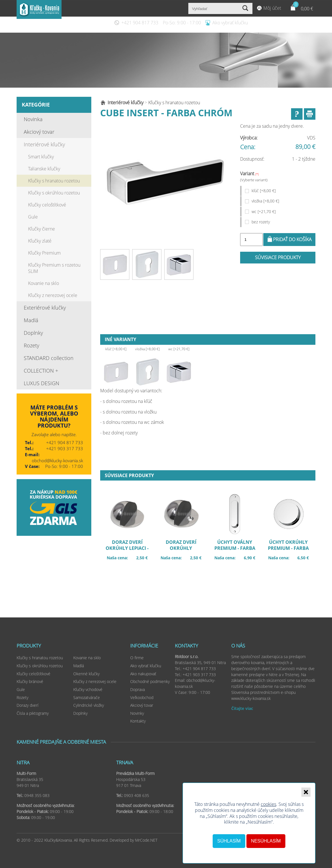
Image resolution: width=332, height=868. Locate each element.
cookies (268, 804)
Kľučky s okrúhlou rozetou (54, 193)
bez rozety (261, 222)
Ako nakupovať (143, 674)
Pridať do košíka (292, 239)
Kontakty (138, 721)
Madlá (31, 320)
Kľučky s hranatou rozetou (54, 181)
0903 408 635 (137, 795)
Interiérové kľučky (44, 144)
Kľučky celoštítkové (47, 205)
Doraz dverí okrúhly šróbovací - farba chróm (184, 549)
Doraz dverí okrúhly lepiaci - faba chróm (130, 549)
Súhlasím (229, 841)
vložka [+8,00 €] (265, 201)
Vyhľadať (246, 8)
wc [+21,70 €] (264, 211)
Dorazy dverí (27, 705)
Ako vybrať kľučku (230, 23)
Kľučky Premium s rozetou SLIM (54, 268)
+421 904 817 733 (140, 23)
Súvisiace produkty (278, 257)
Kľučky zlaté (40, 241)
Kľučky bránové (30, 681)
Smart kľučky (41, 157)
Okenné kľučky (86, 674)
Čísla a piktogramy (33, 713)
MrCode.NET (146, 840)
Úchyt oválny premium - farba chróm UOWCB (238, 549)
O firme (137, 658)
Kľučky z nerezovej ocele (53, 295)
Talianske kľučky (44, 169)
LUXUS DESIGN (41, 383)
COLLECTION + (41, 371)
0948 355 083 (37, 795)
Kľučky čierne (41, 229)
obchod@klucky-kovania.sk (57, 460)
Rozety (31, 345)
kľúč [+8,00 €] (264, 191)
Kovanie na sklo (44, 283)
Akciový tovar (39, 132)
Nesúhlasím (266, 841)
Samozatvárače (87, 697)
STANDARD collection (49, 358)
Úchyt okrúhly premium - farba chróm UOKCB (292, 549)
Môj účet (272, 8)
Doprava (138, 689)
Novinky (137, 713)
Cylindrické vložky (89, 705)
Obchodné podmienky (150, 681)
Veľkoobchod (142, 697)
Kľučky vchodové (88, 689)
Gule (33, 217)
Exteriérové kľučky (45, 308)
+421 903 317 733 (65, 448)
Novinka (33, 119)
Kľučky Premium (44, 253)
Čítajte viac (242, 708)
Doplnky (33, 333)
